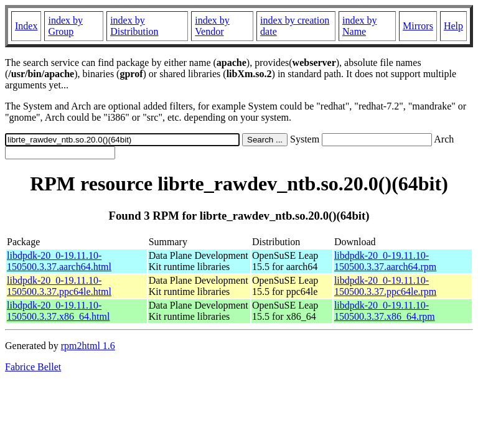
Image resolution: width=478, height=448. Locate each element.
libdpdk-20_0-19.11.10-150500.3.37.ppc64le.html (59, 286)
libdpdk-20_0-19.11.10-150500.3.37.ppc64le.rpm (385, 286)
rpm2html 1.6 (88, 346)
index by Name (360, 26)
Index (26, 26)
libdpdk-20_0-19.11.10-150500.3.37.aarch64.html (59, 261)
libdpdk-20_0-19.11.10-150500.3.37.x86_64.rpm (385, 311)
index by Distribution (134, 26)
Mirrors (418, 26)
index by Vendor (212, 26)
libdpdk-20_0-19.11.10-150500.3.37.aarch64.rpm (385, 261)
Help (453, 26)
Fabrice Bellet (33, 367)
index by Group (65, 26)
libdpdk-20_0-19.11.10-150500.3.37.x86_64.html (58, 311)
